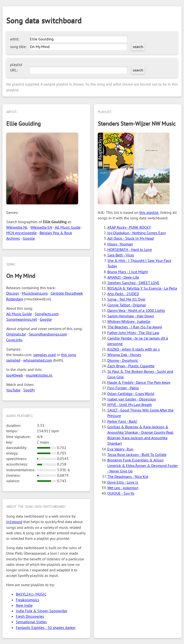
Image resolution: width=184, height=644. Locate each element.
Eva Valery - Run (120, 449)
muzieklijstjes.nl (39, 375)
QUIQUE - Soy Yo (121, 493)
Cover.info (14, 340)
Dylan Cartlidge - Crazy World (131, 394)
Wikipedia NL (17, 227)
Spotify (29, 390)
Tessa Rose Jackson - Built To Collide (137, 455)
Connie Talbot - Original (127, 305)
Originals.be (16, 334)
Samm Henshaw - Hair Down (131, 316)
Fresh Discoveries (30, 616)
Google (29, 238)
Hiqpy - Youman (120, 244)
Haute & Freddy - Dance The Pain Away (139, 382)
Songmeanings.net (22, 319)
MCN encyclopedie (21, 233)
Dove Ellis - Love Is (123, 482)
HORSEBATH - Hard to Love (130, 249)
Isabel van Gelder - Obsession (132, 399)
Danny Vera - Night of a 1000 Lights (136, 310)
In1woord (14, 522)
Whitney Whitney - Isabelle (129, 321)
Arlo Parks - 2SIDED (123, 294)
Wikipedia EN (41, 227)
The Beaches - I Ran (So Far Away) (135, 327)
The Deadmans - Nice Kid (128, 476)
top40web (15, 375)
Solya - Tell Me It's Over (126, 299)
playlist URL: (16, 67)
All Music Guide (68, 227)
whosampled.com (38, 360)
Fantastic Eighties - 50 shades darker (46, 628)
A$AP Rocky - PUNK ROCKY (129, 227)
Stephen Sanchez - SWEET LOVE (133, 283)
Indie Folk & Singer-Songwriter (42, 611)
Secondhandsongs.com (48, 334)
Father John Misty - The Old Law (133, 333)
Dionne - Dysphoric (123, 360)
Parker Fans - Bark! (122, 421)
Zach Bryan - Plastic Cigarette (131, 366)
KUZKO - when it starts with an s (134, 349)
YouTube (13, 390)
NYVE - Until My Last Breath (130, 405)
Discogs (13, 293)
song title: (18, 47)
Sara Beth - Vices (121, 255)
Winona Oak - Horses (124, 355)
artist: (15, 39)
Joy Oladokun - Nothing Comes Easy (137, 233)
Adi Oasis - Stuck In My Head (131, 238)
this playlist (149, 212)
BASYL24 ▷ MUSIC (31, 594)
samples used (45, 355)
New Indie (24, 605)
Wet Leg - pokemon (123, 488)
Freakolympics (28, 600)
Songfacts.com (47, 314)
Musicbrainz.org (35, 293)
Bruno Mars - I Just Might (128, 272)
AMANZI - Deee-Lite (123, 277)
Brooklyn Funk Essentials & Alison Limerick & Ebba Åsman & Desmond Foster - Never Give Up (143, 465)
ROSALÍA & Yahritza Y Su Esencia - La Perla (142, 288)
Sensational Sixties (31, 622)
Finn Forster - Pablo (123, 388)
